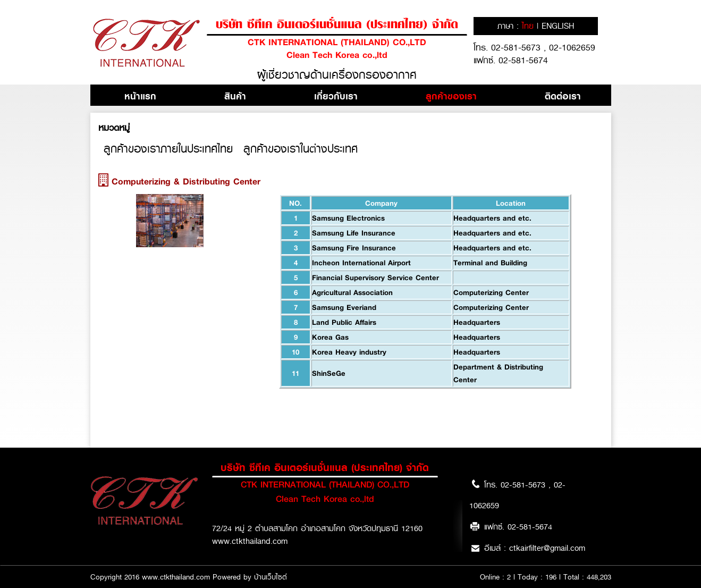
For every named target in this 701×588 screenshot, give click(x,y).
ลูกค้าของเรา (451, 96)
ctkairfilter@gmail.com (547, 548)
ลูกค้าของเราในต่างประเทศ (301, 149)
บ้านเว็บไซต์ (271, 577)
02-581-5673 (517, 48)
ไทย (529, 26)
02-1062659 (572, 48)
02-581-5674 (523, 60)
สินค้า (235, 96)
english (558, 26)
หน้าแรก (140, 96)
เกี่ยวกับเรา (336, 96)
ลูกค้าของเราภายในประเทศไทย (168, 149)
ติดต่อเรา (563, 96)
